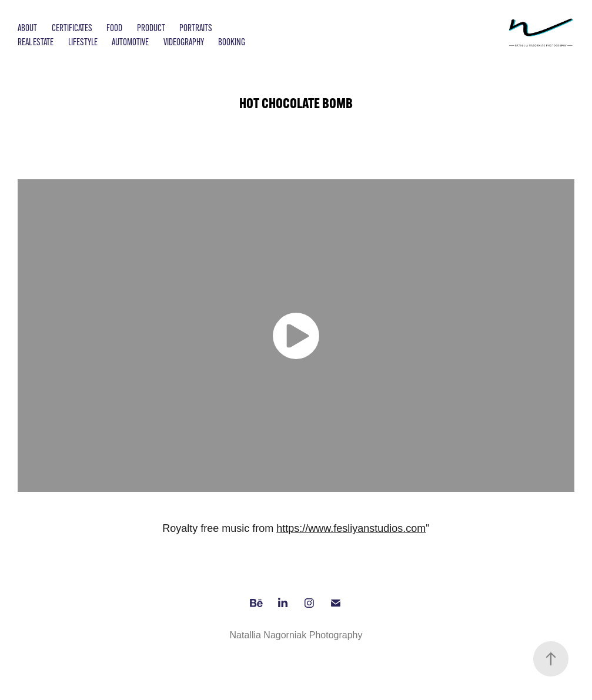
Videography (184, 42)
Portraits (196, 28)
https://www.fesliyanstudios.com (351, 528)
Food (114, 28)
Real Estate (36, 42)
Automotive (130, 42)
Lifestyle (83, 42)
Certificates (72, 28)
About (27, 28)
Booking (232, 42)
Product (151, 28)
